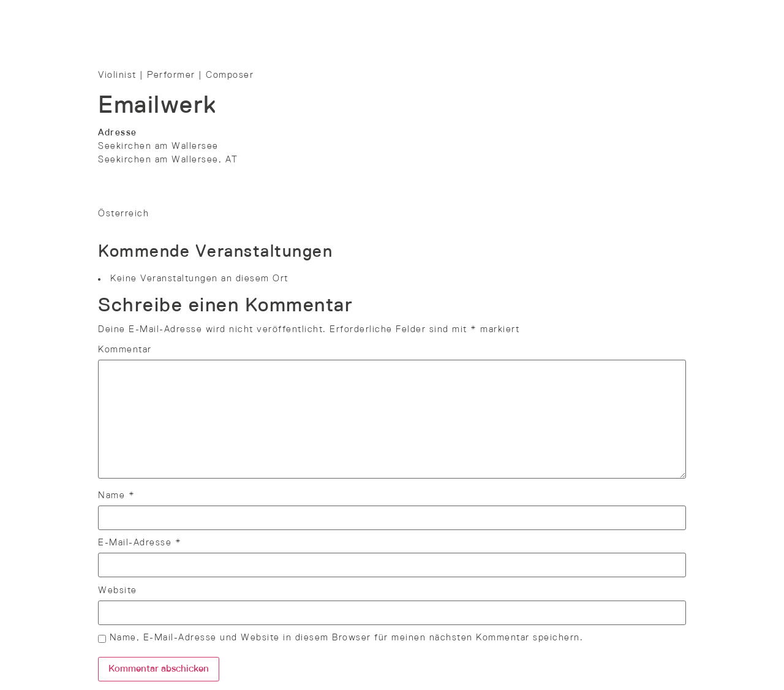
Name (116, 496)
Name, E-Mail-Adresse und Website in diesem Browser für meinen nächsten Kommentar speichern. (347, 638)
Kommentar (125, 350)
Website (118, 591)
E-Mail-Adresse (140, 543)
